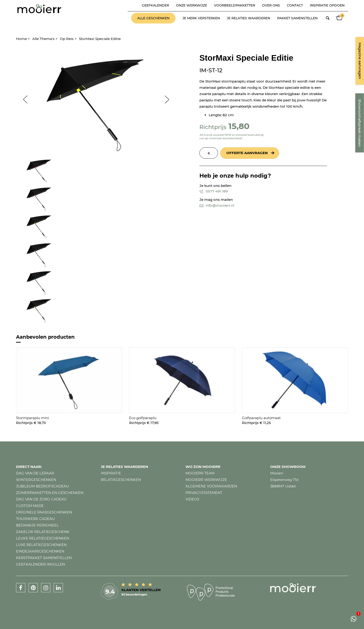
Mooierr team (200, 473)
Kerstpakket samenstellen (44, 558)
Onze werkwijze (192, 5)
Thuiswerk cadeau (35, 519)
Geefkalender (155, 5)
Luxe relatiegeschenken (41, 545)
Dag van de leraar (35, 473)
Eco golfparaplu (143, 418)
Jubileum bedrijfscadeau (42, 486)
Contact (295, 5)
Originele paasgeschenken (44, 512)
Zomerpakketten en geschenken (50, 493)
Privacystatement (204, 493)
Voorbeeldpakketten (235, 5)
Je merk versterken (201, 18)
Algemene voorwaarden (211, 486)
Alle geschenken (153, 18)
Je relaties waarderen (249, 18)
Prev (23, 99)
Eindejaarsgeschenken (40, 551)
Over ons (271, 5)
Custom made (30, 506)
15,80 (239, 126)
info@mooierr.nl (217, 205)
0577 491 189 (214, 191)
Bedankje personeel (37, 525)
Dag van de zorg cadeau (41, 499)
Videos (192, 499)
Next (169, 99)
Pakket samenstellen (297, 18)
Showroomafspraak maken (360, 123)
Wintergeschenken (36, 480)
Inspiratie (111, 473)
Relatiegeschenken (121, 480)
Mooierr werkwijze (206, 480)
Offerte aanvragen (247, 153)
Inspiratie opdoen (327, 5)
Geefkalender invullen (41, 564)
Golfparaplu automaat (261, 418)
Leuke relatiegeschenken (43, 538)
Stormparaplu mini (32, 418)
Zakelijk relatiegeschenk (43, 532)
